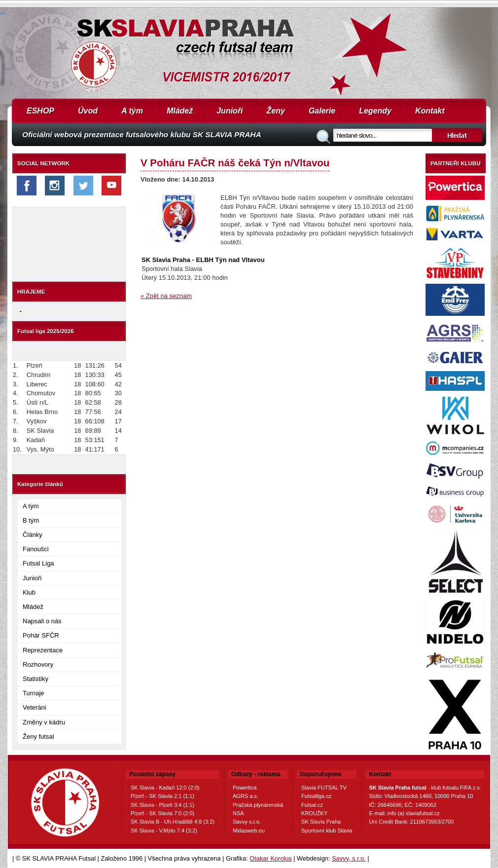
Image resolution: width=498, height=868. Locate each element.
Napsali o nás (42, 621)
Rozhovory (38, 664)
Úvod (88, 111)
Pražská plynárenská (258, 805)
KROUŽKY (314, 813)
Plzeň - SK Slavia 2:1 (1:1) (162, 796)
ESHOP (40, 111)
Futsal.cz (312, 805)
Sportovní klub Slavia (327, 830)
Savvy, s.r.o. (349, 858)
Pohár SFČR (41, 635)
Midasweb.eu (249, 830)
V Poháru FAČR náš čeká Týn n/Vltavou (235, 163)
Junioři (230, 111)
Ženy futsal (38, 736)
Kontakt (430, 111)
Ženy (276, 111)
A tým (132, 111)
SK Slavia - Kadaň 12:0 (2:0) (165, 788)
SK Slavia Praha (321, 822)
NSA (238, 813)
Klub (29, 592)
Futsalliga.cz (316, 796)
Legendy (375, 111)
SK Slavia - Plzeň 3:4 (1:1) (162, 805)
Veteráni (35, 707)
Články (33, 535)
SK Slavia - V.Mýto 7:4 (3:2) (164, 830)
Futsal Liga (38, 563)
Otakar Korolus (270, 858)
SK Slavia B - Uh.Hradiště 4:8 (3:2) (173, 822)
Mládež (180, 111)
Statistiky (36, 679)
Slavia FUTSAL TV (324, 788)
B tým (31, 520)
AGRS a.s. (246, 796)
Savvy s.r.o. (247, 822)
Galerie (322, 111)
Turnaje (34, 693)
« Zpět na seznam (166, 296)
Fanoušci (36, 549)
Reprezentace (43, 650)
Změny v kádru (44, 722)
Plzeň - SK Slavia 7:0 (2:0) (162, 813)
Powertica (245, 788)
